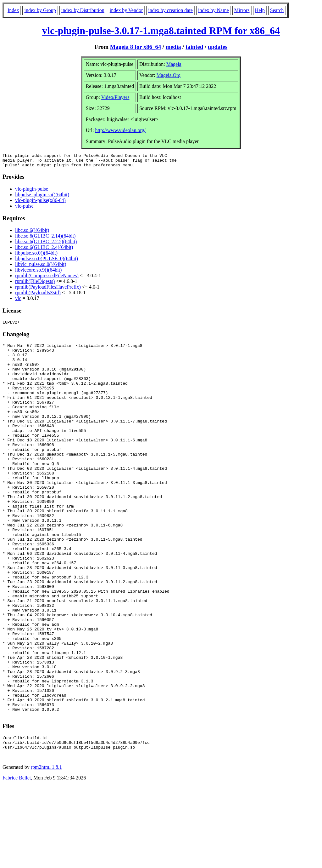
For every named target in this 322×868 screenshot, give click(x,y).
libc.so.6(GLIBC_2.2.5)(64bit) (46, 244)
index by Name (214, 10)
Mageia (174, 64)
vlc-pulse (24, 209)
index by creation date (170, 10)
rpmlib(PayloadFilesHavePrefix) (48, 290)
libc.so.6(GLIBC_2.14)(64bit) (45, 239)
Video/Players (115, 97)
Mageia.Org (169, 75)
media (173, 47)
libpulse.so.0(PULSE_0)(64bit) (47, 261)
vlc (18, 301)
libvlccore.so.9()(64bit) (38, 273)
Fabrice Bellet (17, 860)
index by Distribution (83, 10)
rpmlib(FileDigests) (35, 284)
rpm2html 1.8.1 (46, 849)
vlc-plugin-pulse (32, 192)
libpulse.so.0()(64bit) (36, 256)
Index (13, 10)
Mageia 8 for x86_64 (136, 47)
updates (218, 47)
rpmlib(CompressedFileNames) (47, 278)
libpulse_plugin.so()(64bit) (42, 197)
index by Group (40, 10)
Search (277, 10)
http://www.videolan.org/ (120, 130)
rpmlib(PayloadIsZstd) (38, 295)
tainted (194, 47)
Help (260, 10)
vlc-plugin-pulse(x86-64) (40, 203)
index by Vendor (126, 10)
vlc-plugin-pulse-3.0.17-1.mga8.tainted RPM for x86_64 (161, 31)
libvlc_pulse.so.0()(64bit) (41, 267)
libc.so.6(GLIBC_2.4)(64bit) (44, 250)
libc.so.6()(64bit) (32, 233)
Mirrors (242, 10)
